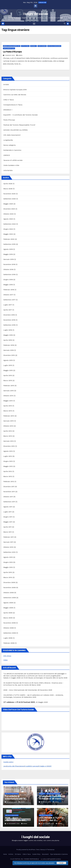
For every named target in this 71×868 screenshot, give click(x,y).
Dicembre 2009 (9, 582)
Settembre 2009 (10, 598)
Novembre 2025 (9, 194)
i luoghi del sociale (36, 14)
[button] (65, 24)
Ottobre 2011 (8, 497)
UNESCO (7, 155)
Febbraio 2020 (9, 239)
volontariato (8, 170)
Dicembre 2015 (9, 355)
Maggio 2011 (8, 522)
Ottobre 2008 (8, 628)
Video (6, 660)
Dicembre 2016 (9, 315)
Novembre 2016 (9, 320)
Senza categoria (9, 145)
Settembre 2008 (10, 633)
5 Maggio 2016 (10, 55)
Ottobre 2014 (8, 396)
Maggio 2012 (8, 466)
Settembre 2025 (10, 199)
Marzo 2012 (8, 476)
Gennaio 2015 (8, 391)
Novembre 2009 (9, 588)
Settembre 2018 (9, 274)
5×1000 (6, 85)
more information (50, 863)
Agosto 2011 (8, 507)
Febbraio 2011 (9, 537)
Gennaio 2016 (9, 350)
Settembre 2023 (10, 224)
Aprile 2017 (8, 310)
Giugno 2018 (8, 280)
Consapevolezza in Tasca (13, 105)
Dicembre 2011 (9, 487)
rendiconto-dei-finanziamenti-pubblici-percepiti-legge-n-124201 (27, 766)
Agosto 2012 (8, 451)
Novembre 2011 (9, 492)
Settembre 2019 (9, 244)
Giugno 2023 (8, 229)
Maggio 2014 (8, 401)
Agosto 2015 (8, 360)
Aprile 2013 (8, 431)
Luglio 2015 (8, 365)
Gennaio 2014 (9, 421)
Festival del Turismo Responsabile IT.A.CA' (19, 125)
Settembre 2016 (9, 325)
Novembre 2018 (9, 264)
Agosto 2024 (8, 219)
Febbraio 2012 (9, 481)
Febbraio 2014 (9, 416)
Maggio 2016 (8, 335)
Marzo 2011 (8, 532)
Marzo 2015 (8, 381)
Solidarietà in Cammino (12, 150)
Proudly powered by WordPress (26, 850)
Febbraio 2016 (9, 345)
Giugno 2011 (8, 517)
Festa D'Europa (42, 46)
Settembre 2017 (9, 300)
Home (5, 854)
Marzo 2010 (8, 577)
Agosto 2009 (8, 603)
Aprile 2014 (8, 406)
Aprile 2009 (8, 613)
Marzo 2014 (8, 411)
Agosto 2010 (8, 557)
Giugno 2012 (8, 461)
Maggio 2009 (8, 608)
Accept (61, 863)
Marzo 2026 (8, 189)
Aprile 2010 (8, 572)
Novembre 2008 (9, 623)
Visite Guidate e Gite (9, 48)
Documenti (45, 854)
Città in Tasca (25, 46)
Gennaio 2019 (9, 259)
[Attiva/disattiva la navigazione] (34, 24)
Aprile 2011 (7, 527)
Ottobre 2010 (8, 547)
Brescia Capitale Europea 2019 (12, 46)
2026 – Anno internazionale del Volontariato (20, 690)
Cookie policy (8, 762)
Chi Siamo (18, 854)
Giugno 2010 (8, 562)
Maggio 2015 (8, 370)
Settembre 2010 (9, 552)
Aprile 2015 (8, 375)
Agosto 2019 (8, 249)
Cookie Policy (36, 854)
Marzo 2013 (8, 436)
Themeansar (51, 850)
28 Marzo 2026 (46, 802)
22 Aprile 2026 (12, 802)
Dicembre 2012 (9, 446)
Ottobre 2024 (8, 214)
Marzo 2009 (8, 618)
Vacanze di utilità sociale (13, 160)
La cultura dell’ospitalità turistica (51, 859)
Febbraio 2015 (9, 386)
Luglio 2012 (8, 456)
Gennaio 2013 (8, 441)
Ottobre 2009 (8, 593)
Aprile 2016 (8, 340)
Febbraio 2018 (9, 290)
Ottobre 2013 (8, 426)
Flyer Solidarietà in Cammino (59, 854)
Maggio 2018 (8, 285)
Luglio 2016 (8, 330)
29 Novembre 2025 (13, 824)
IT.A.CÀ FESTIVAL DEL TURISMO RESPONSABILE (25, 859)
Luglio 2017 (8, 305)
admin (19, 55)
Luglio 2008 (8, 638)
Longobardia (8, 140)
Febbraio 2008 (9, 643)
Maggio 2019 (8, 254)
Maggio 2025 (8, 204)
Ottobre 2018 (8, 269)
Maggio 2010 (8, 567)
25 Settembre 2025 (48, 824)
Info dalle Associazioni (54, 46)
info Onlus (7, 656)
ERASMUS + (33, 46)
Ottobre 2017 (8, 295)
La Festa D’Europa (12, 52)
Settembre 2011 (9, 502)
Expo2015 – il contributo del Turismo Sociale (21, 115)
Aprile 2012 (8, 471)
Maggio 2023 (8, 234)
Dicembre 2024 (9, 209)
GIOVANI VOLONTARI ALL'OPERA (16, 130)
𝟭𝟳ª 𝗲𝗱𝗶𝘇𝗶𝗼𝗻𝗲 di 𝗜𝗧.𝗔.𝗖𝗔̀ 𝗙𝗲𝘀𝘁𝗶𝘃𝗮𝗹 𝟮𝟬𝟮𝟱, (19, 702)
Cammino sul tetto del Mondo (15, 95)
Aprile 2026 (8, 184)
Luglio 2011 (8, 512)
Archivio (11, 854)
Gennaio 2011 (8, 542)
